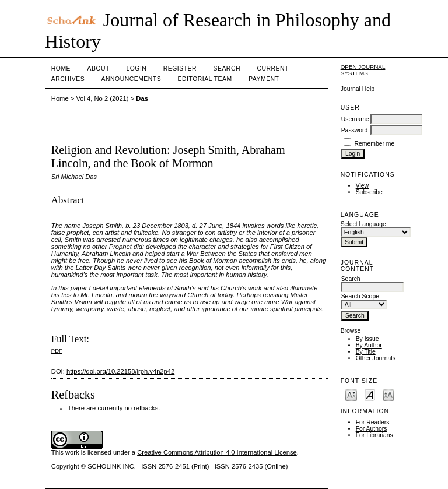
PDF (57, 351)
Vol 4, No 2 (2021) (102, 98)
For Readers (373, 422)
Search (227, 68)
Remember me (375, 144)
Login (136, 68)
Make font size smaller (351, 394)
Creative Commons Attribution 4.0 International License (217, 452)
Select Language (363, 224)
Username (355, 119)
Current (272, 68)
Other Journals (376, 358)
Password (355, 130)
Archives (68, 79)
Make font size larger (388, 394)
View (362, 186)
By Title (366, 352)
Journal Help (358, 89)
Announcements (132, 79)
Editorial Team (205, 79)
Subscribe (369, 192)
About (99, 68)
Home (61, 68)
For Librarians (374, 435)
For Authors (372, 429)
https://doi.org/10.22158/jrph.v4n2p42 (120, 371)
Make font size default (370, 394)
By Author (369, 345)
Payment (264, 79)
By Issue (367, 339)
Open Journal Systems (363, 70)
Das (142, 98)
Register (180, 68)
